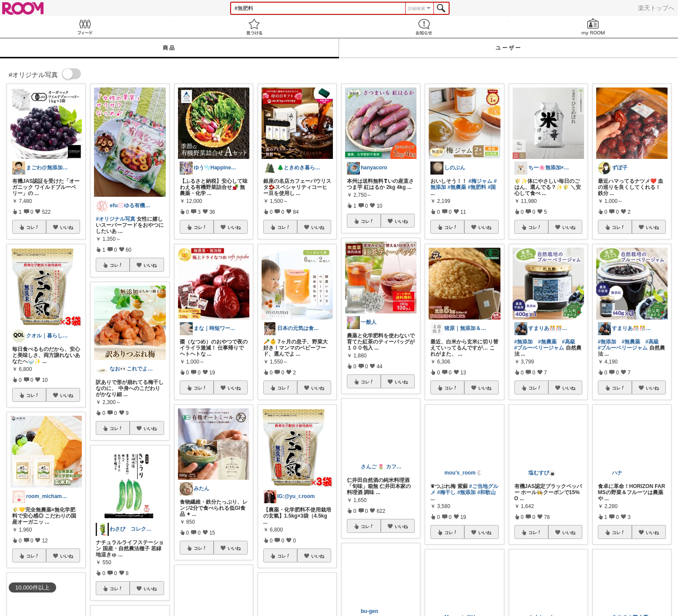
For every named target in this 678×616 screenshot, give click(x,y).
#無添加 (524, 342)
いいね (67, 227)
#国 (492, 187)
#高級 (569, 342)
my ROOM (594, 27)
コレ (33, 227)
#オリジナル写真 (116, 219)
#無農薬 (457, 187)
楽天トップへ (656, 8)
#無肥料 (477, 187)
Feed (85, 27)
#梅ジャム (481, 181)
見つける (255, 27)
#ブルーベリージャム (539, 348)
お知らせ (424, 27)
